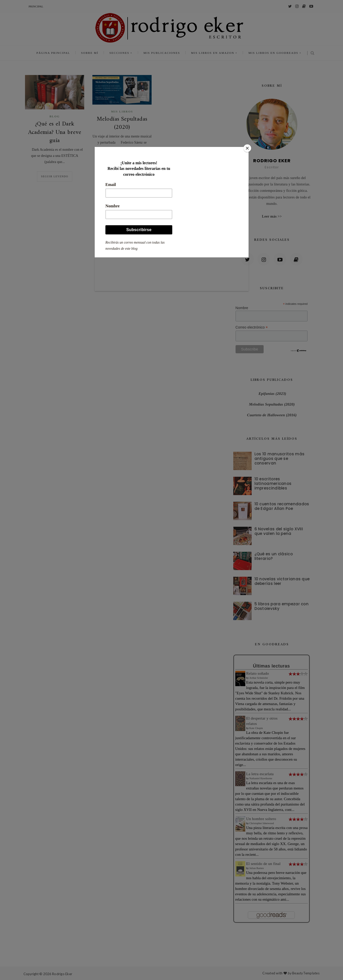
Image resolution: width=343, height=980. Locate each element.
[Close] (247, 148)
